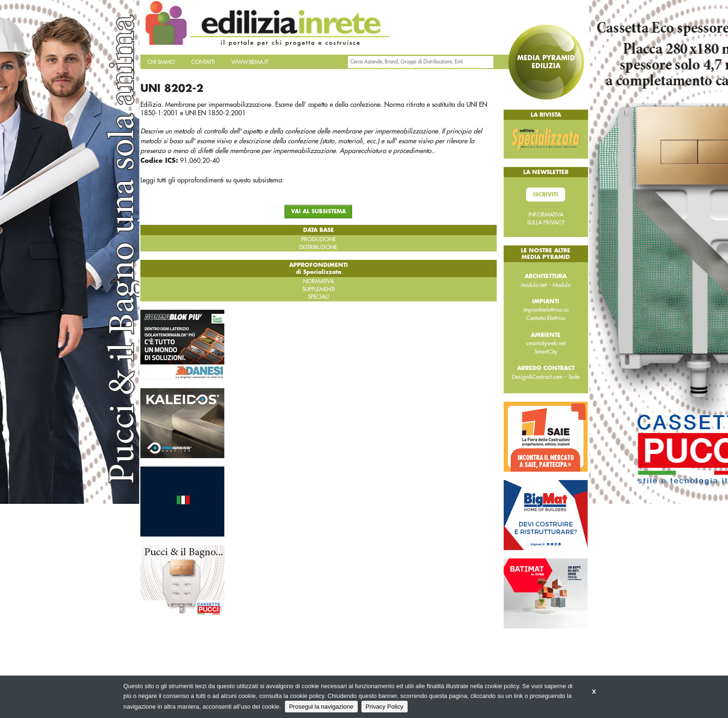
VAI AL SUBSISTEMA (319, 212)
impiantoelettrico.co (546, 310)
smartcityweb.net (546, 343)
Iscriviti (546, 195)
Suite (574, 377)
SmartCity (546, 352)
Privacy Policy (385, 707)
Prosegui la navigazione (321, 707)
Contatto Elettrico (546, 318)
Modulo (562, 285)
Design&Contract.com (537, 377)
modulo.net (534, 285)
